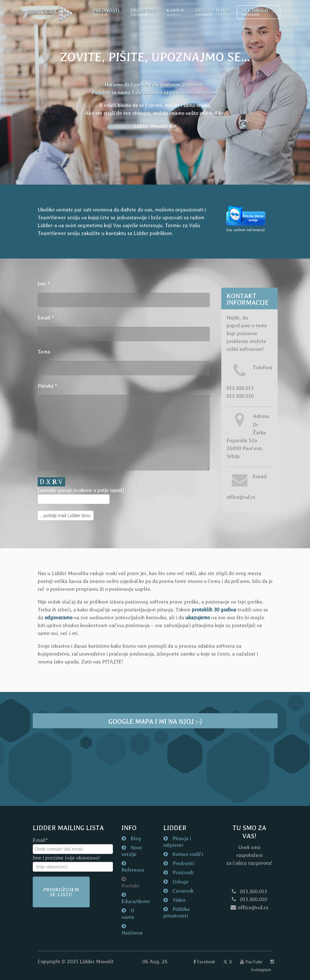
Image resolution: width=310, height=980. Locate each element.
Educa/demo (134, 901)
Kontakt (130, 886)
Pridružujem (61, 892)
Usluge (180, 882)
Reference (133, 870)
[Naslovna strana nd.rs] (55, 14)
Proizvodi (182, 872)
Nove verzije (132, 851)
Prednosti (183, 863)
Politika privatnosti (176, 912)
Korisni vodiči (187, 854)
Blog (135, 838)
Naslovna (132, 933)
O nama (128, 914)
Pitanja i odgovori (177, 842)
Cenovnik (182, 891)
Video (178, 900)
